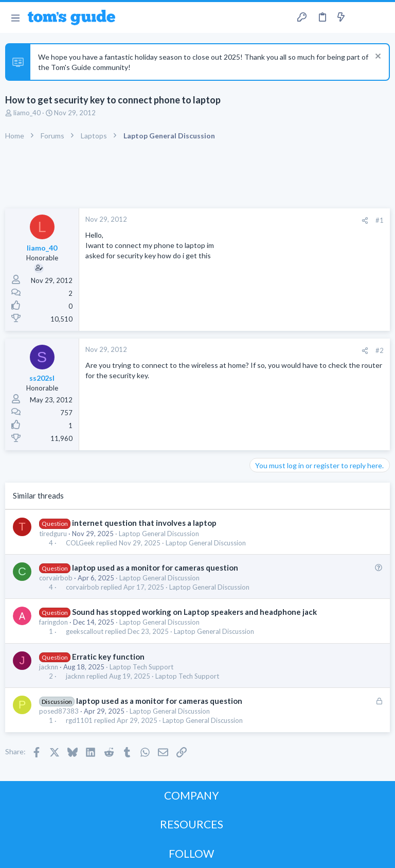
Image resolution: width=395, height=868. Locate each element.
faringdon (53, 622)
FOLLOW (191, 853)
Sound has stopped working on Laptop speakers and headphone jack (194, 612)
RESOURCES (192, 824)
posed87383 (59, 711)
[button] (15, 17)
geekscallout (85, 632)
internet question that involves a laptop (144, 523)
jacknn (49, 667)
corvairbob (56, 578)
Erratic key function (108, 657)
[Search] (381, 18)
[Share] (365, 220)
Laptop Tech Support (141, 667)
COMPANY (192, 795)
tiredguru (53, 534)
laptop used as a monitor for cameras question (155, 568)
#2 (380, 350)
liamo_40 (27, 113)
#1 (380, 220)
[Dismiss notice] (377, 57)
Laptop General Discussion (159, 534)
